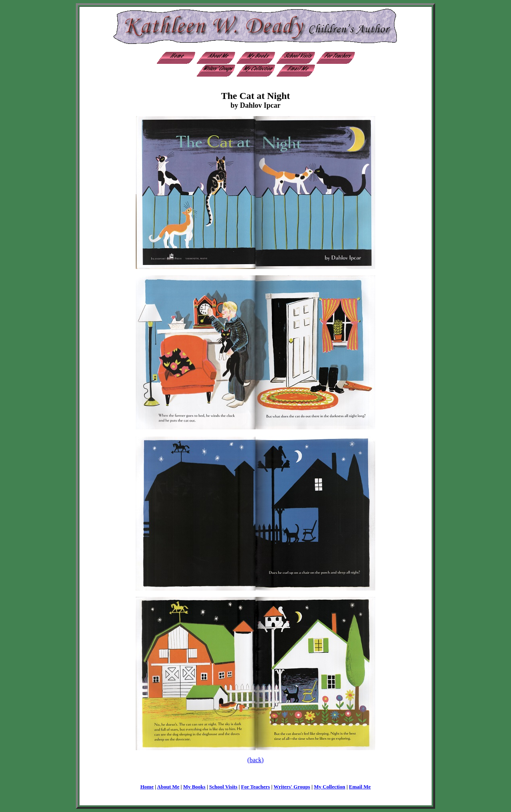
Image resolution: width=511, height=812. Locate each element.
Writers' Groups (292, 787)
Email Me (360, 787)
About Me (168, 787)
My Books (194, 787)
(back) (256, 760)
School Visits (223, 787)
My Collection (329, 787)
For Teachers (255, 787)
